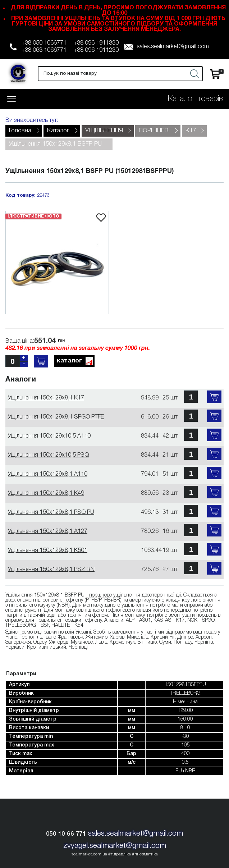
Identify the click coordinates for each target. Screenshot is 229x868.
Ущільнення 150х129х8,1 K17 (46, 398)
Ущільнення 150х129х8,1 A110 (48, 474)
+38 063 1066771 (44, 50)
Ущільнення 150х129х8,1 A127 (48, 531)
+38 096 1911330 (96, 43)
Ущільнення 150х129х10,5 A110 (49, 436)
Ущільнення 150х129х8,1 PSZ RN (51, 570)
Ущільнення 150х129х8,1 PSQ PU (51, 512)
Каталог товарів (195, 99)
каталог (75, 361)
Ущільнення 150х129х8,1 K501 (48, 551)
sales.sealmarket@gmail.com (173, 47)
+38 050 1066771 (44, 43)
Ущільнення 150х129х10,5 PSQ (48, 455)
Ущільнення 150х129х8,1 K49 (46, 493)
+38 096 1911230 (96, 50)
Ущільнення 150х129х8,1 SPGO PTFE (56, 417)
